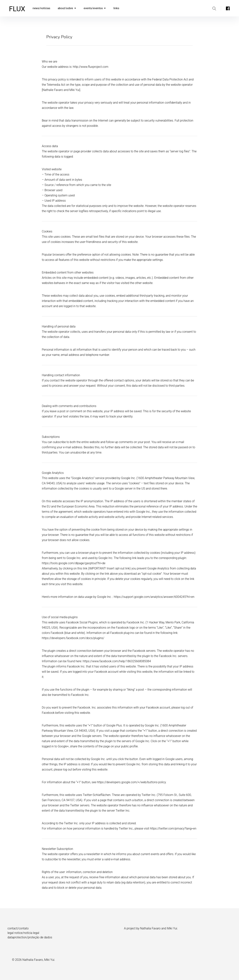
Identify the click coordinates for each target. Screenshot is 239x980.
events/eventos (95, 8)
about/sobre (67, 8)
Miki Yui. (172, 928)
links (116, 8)
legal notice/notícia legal (23, 933)
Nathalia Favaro (151, 928)
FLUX (17, 9)
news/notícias (41, 8)
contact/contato (18, 928)
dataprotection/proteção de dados (30, 937)
